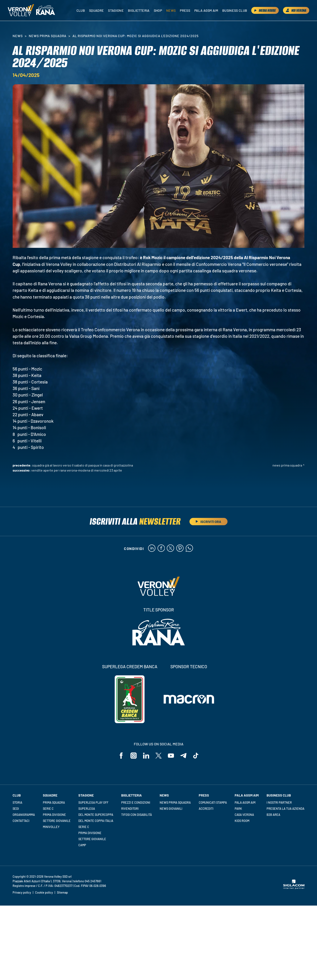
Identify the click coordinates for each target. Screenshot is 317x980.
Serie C (48, 809)
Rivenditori (130, 809)
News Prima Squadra (48, 36)
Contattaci (21, 821)
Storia (17, 803)
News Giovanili (171, 809)
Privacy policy (22, 893)
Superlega (87, 809)
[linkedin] (152, 548)
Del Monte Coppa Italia (96, 821)
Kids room (242, 821)
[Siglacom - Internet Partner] (294, 888)
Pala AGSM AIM (245, 803)
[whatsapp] (189, 548)
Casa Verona (244, 815)
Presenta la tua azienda (285, 809)
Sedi (16, 809)
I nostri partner (279, 803)
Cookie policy (44, 893)
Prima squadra (54, 803)
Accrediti (206, 809)
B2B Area (273, 815)
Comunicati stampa (213, 803)
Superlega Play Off (93, 803)
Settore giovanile (57, 821)
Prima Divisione (54, 815)
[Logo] (21, 10)
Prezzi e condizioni (136, 803)
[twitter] (170, 548)
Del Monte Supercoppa (96, 815)
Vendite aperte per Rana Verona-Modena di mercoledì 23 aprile (77, 470)
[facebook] (161, 548)
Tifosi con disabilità (137, 815)
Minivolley (51, 827)
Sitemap (62, 893)
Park (238, 809)
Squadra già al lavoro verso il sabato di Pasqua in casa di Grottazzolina (83, 465)
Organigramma (24, 815)
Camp (82, 845)
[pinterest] (180, 548)
